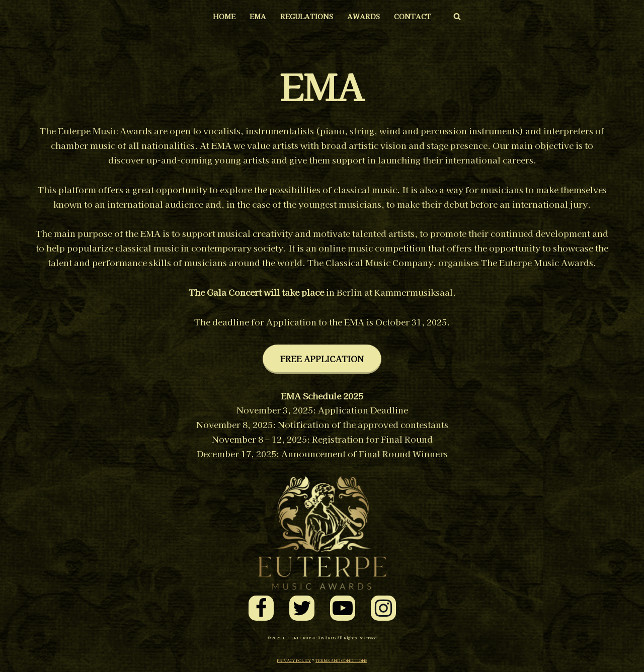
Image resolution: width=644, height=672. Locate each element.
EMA (258, 16)
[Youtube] (343, 608)
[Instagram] (383, 608)
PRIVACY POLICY (294, 660)
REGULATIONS (307, 16)
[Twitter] (302, 608)
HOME (224, 16)
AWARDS (364, 16)
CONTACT (413, 16)
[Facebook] (261, 608)
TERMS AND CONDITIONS (341, 660)
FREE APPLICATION (322, 359)
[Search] (457, 16)
